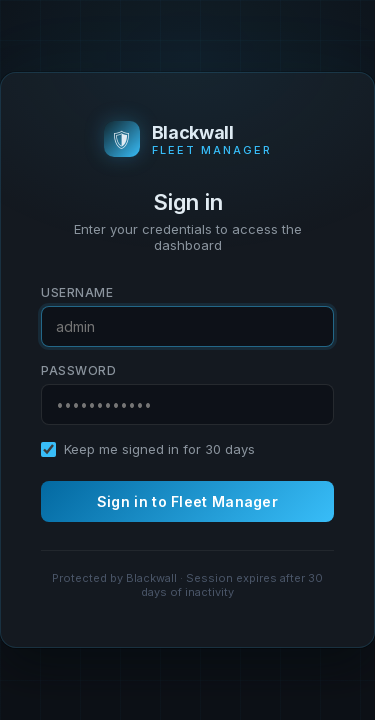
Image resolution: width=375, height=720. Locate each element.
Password (78, 370)
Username (77, 292)
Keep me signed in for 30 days (159, 449)
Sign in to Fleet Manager (187, 501)
